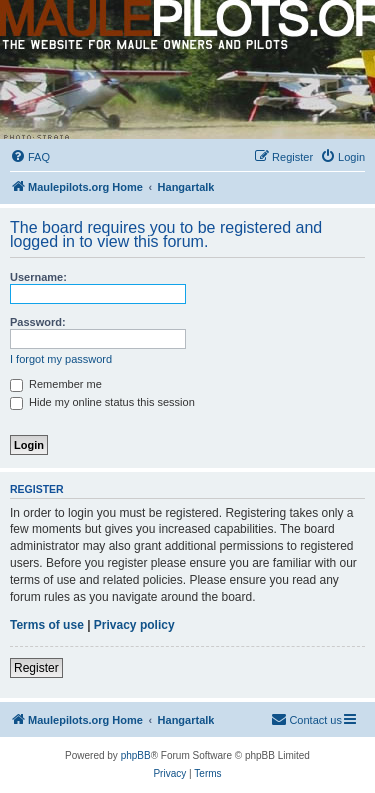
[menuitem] (30, 157)
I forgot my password (61, 359)
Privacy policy (134, 625)
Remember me (56, 384)
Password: (38, 322)
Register (36, 668)
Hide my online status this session (102, 402)
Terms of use (47, 625)
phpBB (136, 755)
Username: (38, 277)
